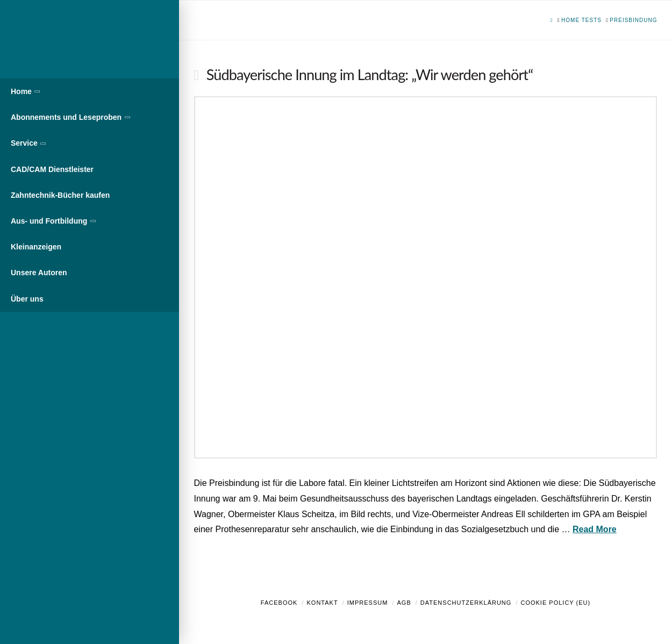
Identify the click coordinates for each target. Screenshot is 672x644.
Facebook (279, 603)
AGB (404, 603)
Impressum (368, 603)
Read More (595, 529)
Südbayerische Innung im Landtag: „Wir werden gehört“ (370, 74)
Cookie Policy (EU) (555, 603)
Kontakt (323, 603)
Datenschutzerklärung (466, 603)
